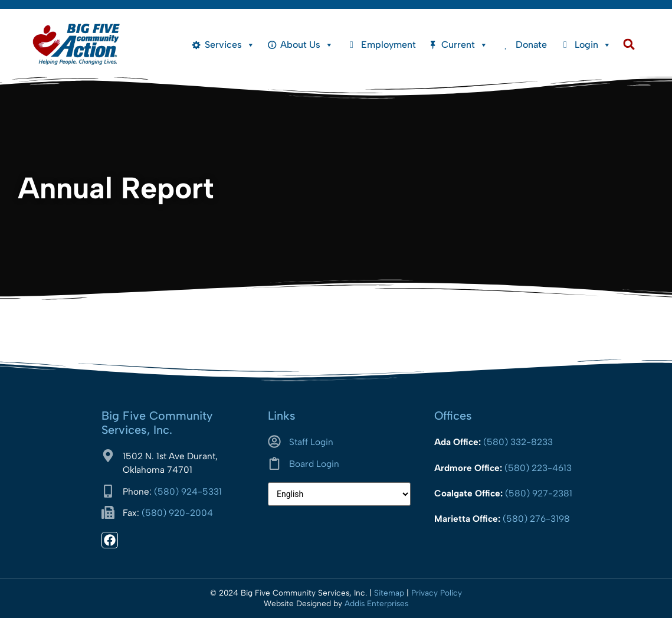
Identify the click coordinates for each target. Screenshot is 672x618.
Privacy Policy (437, 593)
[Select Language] (339, 494)
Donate (531, 45)
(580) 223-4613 (538, 468)
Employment (389, 45)
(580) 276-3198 (536, 519)
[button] (629, 45)
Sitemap (389, 593)
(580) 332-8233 (518, 442)
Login (593, 45)
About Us (307, 45)
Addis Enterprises (376, 603)
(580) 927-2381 (539, 493)
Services (230, 45)
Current (465, 45)
